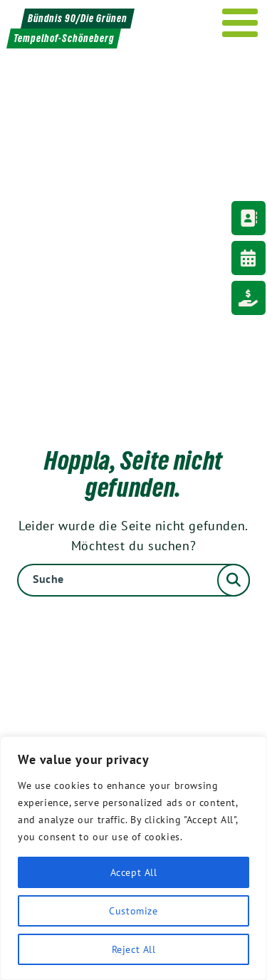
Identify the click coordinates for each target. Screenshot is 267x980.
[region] (133, 858)
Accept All (134, 872)
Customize (133, 911)
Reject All (134, 949)
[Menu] (240, 23)
